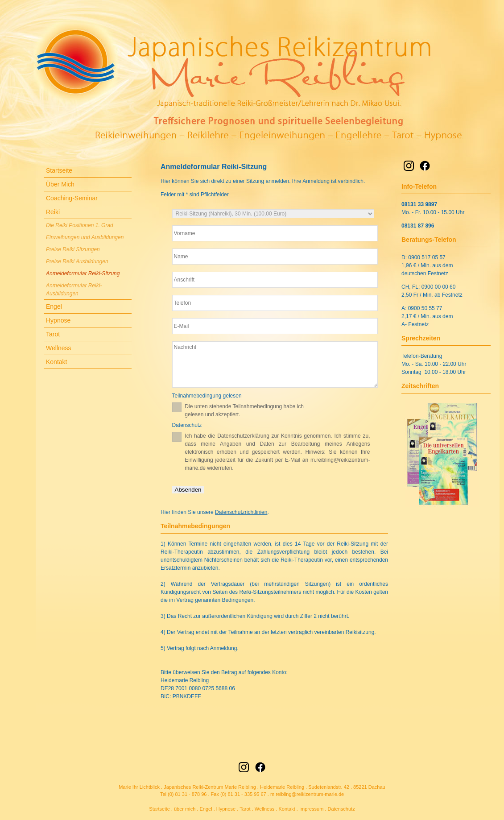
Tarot (53, 334)
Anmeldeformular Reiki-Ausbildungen (74, 290)
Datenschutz (187, 425)
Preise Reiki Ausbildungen (77, 261)
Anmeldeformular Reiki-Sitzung (83, 273)
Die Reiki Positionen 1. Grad (80, 225)
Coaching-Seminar (72, 198)
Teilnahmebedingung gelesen (207, 396)
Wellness (59, 348)
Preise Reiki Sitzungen (73, 249)
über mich (185, 809)
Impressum (311, 809)
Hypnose (58, 320)
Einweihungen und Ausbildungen (85, 237)
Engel (54, 306)
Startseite (59, 170)
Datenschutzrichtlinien (241, 512)
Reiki (53, 212)
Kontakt (56, 362)
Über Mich (60, 184)
